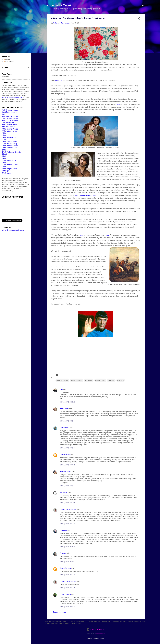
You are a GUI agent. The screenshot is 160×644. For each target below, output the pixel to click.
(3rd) (4, 114)
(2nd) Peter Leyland (9, 112)
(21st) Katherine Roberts (11, 152)
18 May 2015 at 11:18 (68, 465)
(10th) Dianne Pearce (10, 129)
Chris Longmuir (65, 594)
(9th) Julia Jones (8, 127)
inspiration (89, 380)
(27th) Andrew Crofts (10, 165)
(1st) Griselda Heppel (10, 110)
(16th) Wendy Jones (10, 141)
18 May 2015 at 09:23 (68, 402)
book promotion (62, 380)
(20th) (4, 150)
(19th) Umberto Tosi (9, 148)
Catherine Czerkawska (68, 509)
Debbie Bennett (65, 568)
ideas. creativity (77, 380)
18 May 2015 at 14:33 (68, 503)
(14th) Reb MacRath (9, 137)
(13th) (4, 135)
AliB (61, 389)
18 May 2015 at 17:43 (68, 575)
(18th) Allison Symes (10, 146)
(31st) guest (6, 173)
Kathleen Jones (66, 471)
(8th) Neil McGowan (9, 125)
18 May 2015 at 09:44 (68, 421)
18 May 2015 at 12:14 (68, 486)
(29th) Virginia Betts (9, 169)
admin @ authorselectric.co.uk (13, 97)
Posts (7, 59)
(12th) (4, 133)
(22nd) (4, 154)
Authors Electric (62, 5)
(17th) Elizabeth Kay (9, 144)
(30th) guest (6, 171)
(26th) (4, 162)
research (121, 380)
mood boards (100, 380)
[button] (139, 19)
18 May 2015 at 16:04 (68, 562)
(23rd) (4, 156)
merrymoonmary (100, 634)
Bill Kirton (63, 530)
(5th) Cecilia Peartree (10, 118)
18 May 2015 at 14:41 (68, 524)
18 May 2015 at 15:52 (68, 547)
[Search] (143, 6)
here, (81, 235)
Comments (9, 61)
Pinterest (59, 81)
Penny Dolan (64, 408)
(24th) (4, 158)
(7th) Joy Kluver (8, 123)
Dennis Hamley (65, 454)
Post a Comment (60, 612)
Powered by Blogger (96, 630)
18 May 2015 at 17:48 (68, 588)
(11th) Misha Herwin (10, 131)
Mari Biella (64, 492)
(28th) (4, 167)
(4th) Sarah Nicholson (10, 116)
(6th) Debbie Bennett (10, 121)
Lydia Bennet (64, 427)
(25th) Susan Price (9, 160)
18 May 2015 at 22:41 (68, 607)
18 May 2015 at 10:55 (68, 448)
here (119, 104)
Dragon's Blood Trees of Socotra (87, 195)
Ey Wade (63, 553)
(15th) (4, 139)
